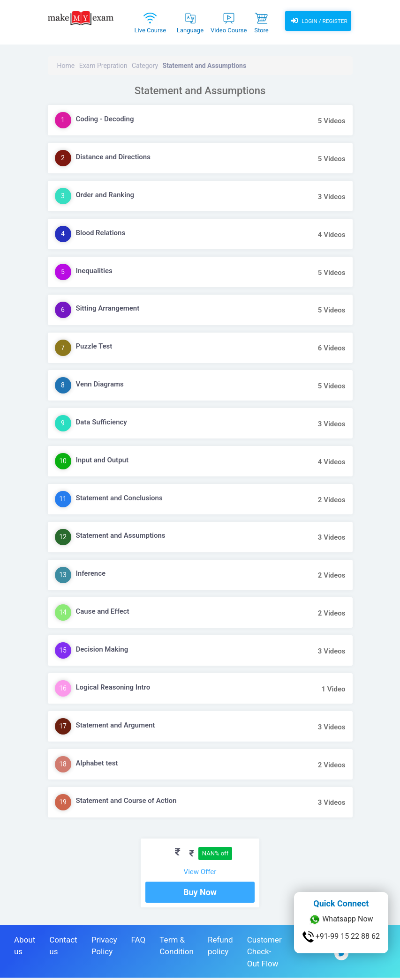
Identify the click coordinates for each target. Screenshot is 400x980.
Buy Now (200, 895)
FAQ (139, 942)
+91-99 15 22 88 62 (341, 937)
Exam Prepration (103, 66)
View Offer (200, 872)
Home (66, 66)
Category (145, 66)
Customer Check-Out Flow (264, 954)
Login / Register (319, 21)
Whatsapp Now (341, 920)
